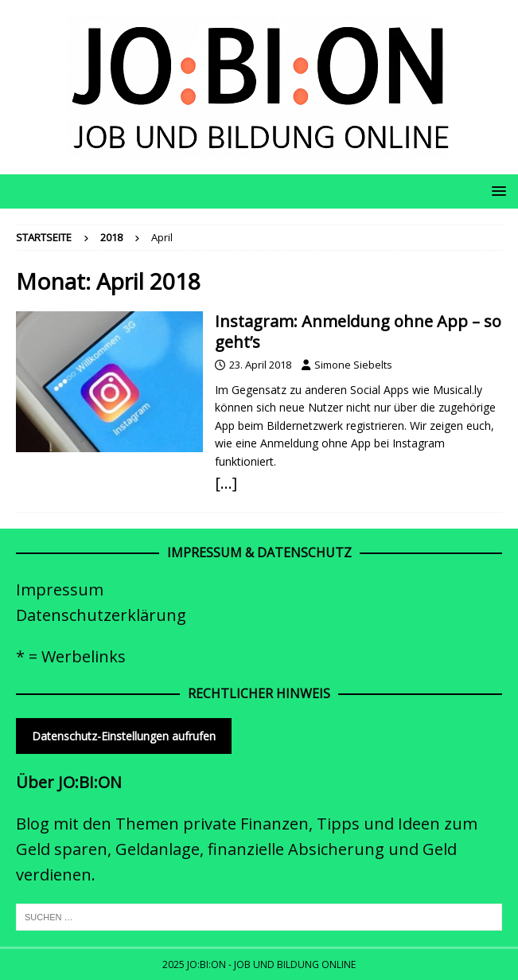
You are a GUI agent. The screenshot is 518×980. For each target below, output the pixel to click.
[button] (496, 191)
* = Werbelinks (71, 656)
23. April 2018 (260, 365)
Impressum (60, 590)
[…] (226, 483)
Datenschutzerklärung (101, 615)
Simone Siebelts (353, 365)
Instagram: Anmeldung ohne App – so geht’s (358, 332)
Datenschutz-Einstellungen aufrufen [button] (124, 736)
